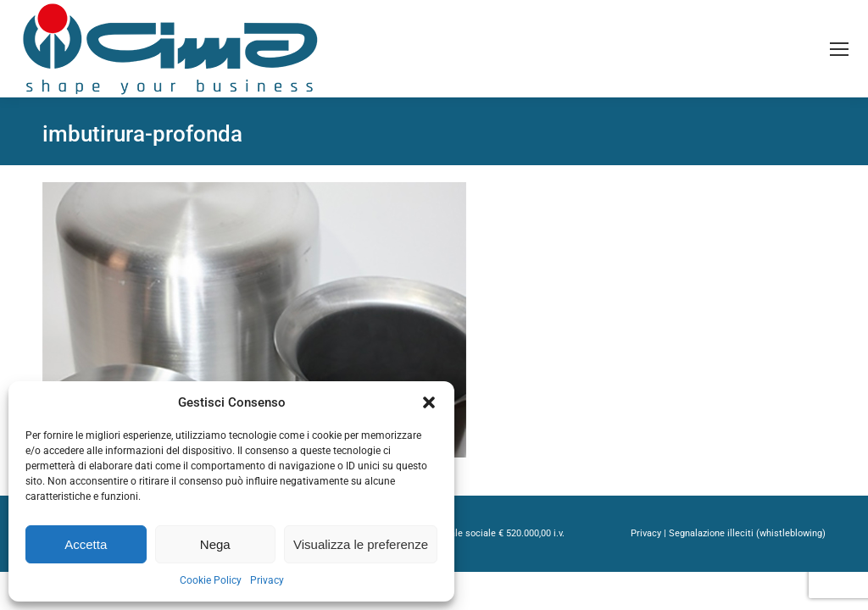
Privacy (267, 580)
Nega (215, 544)
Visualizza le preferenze (361, 544)
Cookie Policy (211, 580)
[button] (429, 402)
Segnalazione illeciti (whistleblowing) (747, 533)
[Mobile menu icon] (839, 49)
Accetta (86, 544)
